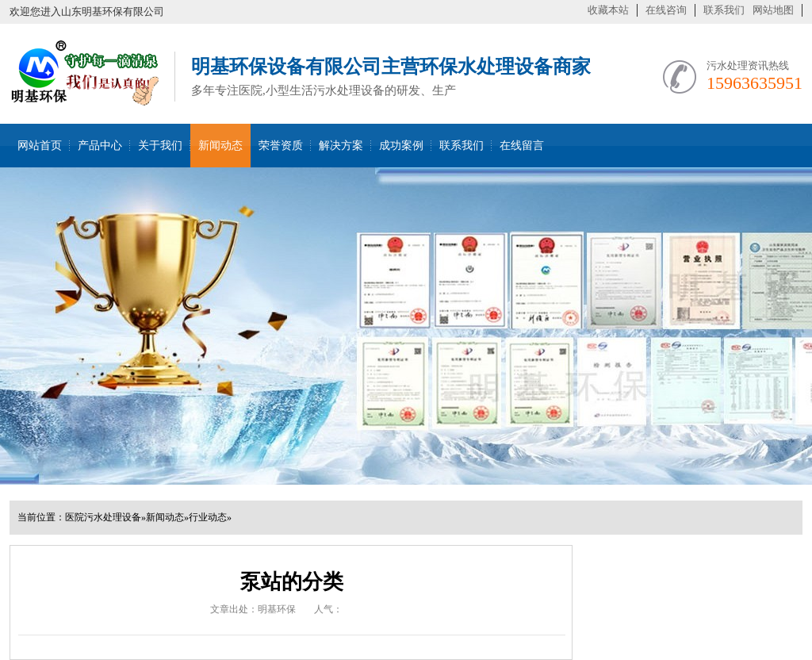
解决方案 (341, 146)
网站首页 (40, 146)
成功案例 (401, 146)
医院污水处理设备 (103, 517)
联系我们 (724, 10)
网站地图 (773, 10)
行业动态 (208, 517)
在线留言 (522, 146)
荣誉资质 (281, 146)
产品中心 (100, 146)
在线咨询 (666, 10)
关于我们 (160, 146)
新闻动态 (220, 146)
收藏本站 (608, 10)
